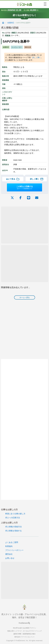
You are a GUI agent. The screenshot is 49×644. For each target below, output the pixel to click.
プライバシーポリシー (14, 550)
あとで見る (13, 179)
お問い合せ (10, 558)
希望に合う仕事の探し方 (15, 514)
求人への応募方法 (13, 518)
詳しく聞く (37, 58)
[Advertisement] (24, 225)
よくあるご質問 (12, 542)
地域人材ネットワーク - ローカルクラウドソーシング (24, 631)
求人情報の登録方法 (13, 527)
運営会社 (9, 554)
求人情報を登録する (13, 531)
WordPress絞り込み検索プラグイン (24, 628)
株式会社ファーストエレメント (25, 637)
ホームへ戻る (25, 297)
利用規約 (9, 546)
